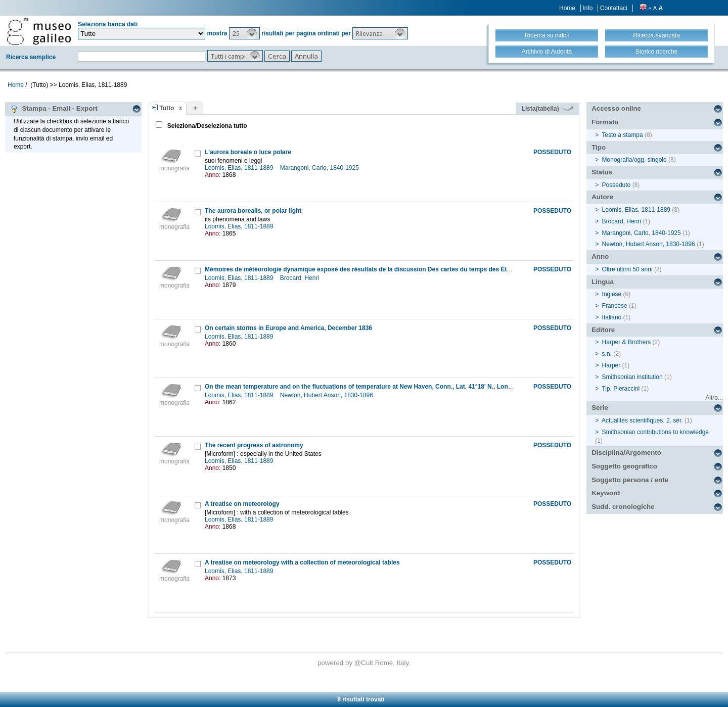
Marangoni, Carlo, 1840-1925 (320, 168)
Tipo (599, 147)
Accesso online (616, 108)
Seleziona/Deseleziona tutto (206, 126)
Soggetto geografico (624, 466)
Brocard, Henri (301, 278)
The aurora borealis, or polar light (253, 211)
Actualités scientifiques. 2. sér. (642, 420)
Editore (603, 330)
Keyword (606, 493)
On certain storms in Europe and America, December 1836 (288, 328)
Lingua (603, 282)
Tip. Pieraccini (621, 389)
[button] (244, 33)
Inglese (612, 294)
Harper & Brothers (627, 342)
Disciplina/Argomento (626, 453)
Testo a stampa (622, 135)
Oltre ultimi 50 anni (627, 269)
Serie (600, 408)
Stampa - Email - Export (54, 109)
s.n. (607, 354)
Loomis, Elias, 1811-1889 (240, 168)
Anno (600, 256)
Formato (605, 122)
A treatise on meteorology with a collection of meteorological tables (302, 562)
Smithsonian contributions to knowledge (655, 432)
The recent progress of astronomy (254, 445)
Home (567, 8)
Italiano (612, 317)
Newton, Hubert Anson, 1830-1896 (327, 395)
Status (602, 172)
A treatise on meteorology (242, 504)
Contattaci (614, 8)
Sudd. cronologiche (623, 507)
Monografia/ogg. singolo (634, 160)
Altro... (714, 398)
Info (587, 8)
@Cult (365, 663)
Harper (611, 365)
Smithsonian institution (632, 377)
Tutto (167, 108)
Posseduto (617, 185)
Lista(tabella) (548, 109)
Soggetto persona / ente (630, 480)
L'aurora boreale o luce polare (248, 152)
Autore (602, 197)
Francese (615, 306)
